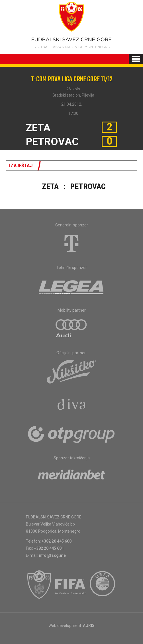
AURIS (89, 626)
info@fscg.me (52, 555)
